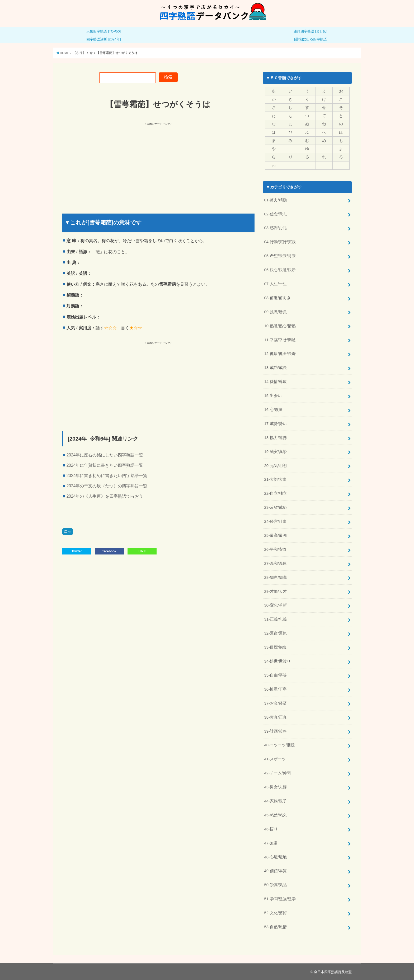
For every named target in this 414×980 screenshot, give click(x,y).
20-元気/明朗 (275, 466)
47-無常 (271, 843)
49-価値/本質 (275, 871)
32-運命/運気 (275, 633)
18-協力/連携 (275, 438)
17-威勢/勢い (275, 424)
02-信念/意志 (275, 214)
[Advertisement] (111, 163)
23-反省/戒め (275, 507)
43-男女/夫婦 (275, 787)
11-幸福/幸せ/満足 (280, 340)
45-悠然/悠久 (275, 815)
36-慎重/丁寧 (275, 689)
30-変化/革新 (275, 605)
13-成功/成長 (275, 368)
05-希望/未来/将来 (280, 256)
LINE (142, 551)
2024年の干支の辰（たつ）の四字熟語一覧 (107, 486)
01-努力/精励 (275, 200)
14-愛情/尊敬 (275, 382)
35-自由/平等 (275, 675)
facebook (109, 551)
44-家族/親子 (275, 801)
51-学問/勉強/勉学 (280, 899)
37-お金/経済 (275, 703)
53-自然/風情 (275, 927)
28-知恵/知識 (275, 577)
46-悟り (271, 829)
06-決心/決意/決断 (280, 270)
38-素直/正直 (275, 717)
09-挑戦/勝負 (275, 312)
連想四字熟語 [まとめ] (310, 31)
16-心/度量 (273, 410)
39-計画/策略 (275, 731)
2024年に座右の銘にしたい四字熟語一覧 (105, 455)
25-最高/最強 (275, 535)
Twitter (77, 551)
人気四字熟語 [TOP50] (103, 31)
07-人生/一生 (275, 284)
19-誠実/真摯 (275, 452)
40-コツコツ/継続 (279, 745)
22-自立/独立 (275, 493)
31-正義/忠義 (275, 619)
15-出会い (273, 396)
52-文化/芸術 (275, 913)
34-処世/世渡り (277, 661)
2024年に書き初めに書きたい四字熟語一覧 (107, 476)
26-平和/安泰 (275, 549)
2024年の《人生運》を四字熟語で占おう (105, 496)
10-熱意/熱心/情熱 (280, 326)
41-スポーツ (275, 759)
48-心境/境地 (275, 857)
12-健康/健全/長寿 (280, 354)
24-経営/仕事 (275, 521)
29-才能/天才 (275, 591)
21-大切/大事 (275, 479)
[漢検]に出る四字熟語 (310, 39)
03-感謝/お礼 (275, 228)
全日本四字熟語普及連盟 (333, 972)
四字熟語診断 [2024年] (104, 39)
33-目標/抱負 (275, 647)
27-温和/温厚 (275, 563)
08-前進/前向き (277, 298)
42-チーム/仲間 (277, 773)
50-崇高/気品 (275, 885)
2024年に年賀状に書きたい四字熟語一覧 (105, 465)
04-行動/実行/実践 (280, 242)
